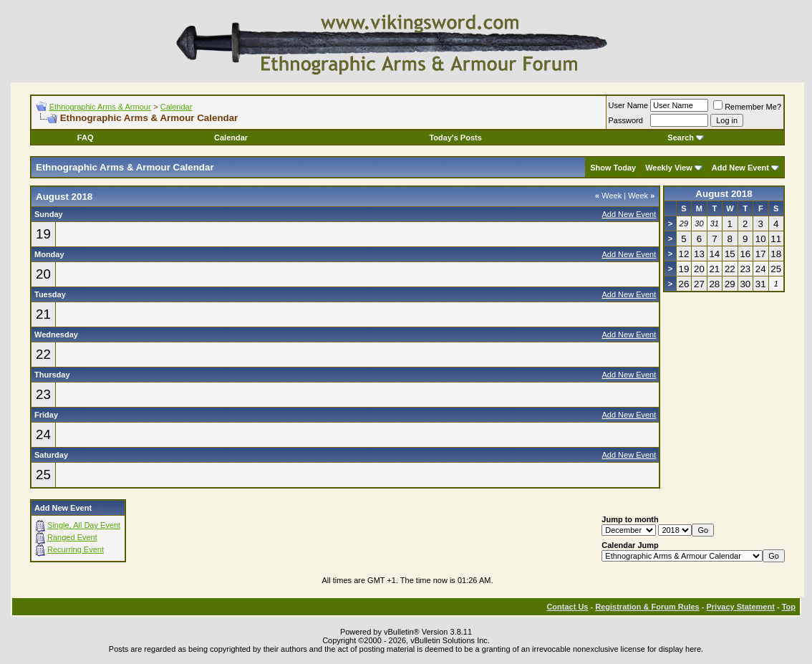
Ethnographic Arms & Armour (100, 107)
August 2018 (724, 194)
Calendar (177, 107)
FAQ (86, 138)
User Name (629, 105)
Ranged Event (72, 537)
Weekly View (669, 168)
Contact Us (567, 607)
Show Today (613, 168)
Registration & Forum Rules (647, 607)
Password (626, 120)
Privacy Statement (740, 607)
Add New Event (740, 168)
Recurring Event (76, 549)
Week (608, 196)
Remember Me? (747, 107)
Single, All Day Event (84, 525)
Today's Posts (455, 138)
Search (686, 138)
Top (789, 607)
